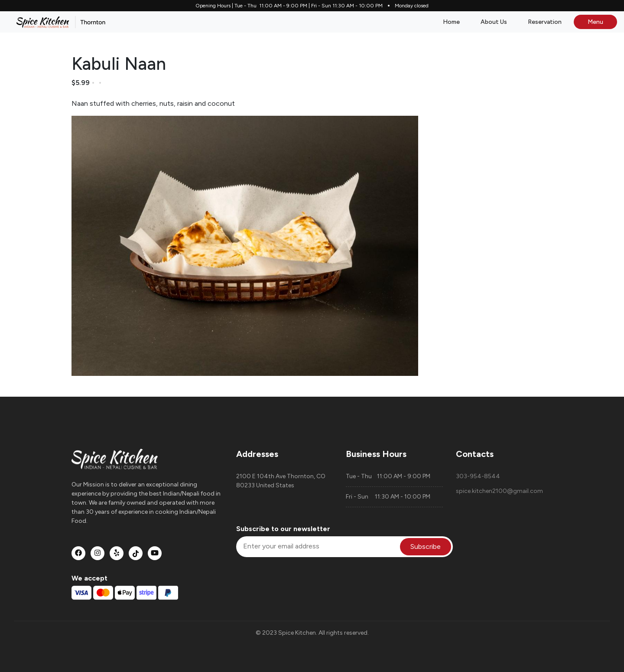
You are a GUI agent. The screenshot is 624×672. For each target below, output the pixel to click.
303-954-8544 (478, 476)
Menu (595, 22)
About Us (494, 22)
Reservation (545, 22)
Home (451, 22)
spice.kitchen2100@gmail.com (499, 491)
